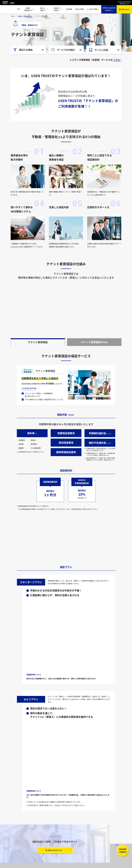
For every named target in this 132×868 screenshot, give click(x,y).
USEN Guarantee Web (51, 838)
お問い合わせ (16, 847)
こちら (117, 60)
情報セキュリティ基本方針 (28, 860)
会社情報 (69, 9)
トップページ (15, 823)
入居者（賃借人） (57, 9)
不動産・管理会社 (28, 9)
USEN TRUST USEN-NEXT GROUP (8, 3)
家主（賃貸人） (43, 9)
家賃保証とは (74, 827)
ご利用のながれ (49, 834)
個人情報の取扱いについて (57, 860)
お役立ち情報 (79, 9)
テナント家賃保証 (38, 359)
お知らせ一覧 (17, 827)
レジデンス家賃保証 (50, 831)
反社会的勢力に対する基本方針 (101, 860)
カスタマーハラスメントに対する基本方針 (58, 862)
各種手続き (73, 838)
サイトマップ (17, 838)
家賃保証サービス (99, 831)
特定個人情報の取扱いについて (75, 860)
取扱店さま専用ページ (51, 841)
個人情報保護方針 (42, 860)
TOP (18, 9)
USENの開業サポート (100, 841)
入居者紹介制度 (49, 845)
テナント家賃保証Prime (94, 359)
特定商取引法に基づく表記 (79, 862)
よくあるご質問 (17, 841)
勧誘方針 (88, 860)
